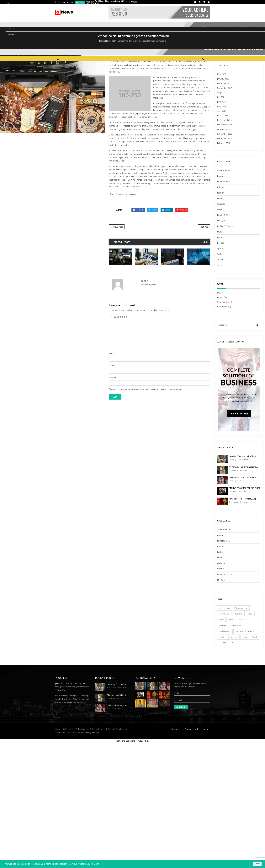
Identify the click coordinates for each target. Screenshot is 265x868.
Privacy (188, 729)
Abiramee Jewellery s (116, 695)
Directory (10, 9)
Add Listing (16, 14)
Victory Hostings (92, 733)
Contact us (10, 28)
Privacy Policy (143, 741)
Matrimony (11, 35)
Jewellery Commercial (117, 684)
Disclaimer (176, 729)
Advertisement (202, 729)
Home (8, 3)
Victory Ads (81, 683)
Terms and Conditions (126, 741)
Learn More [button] (93, 864)
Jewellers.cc (61, 683)
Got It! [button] (257, 864)
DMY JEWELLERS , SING (117, 706)
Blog (8, 22)
